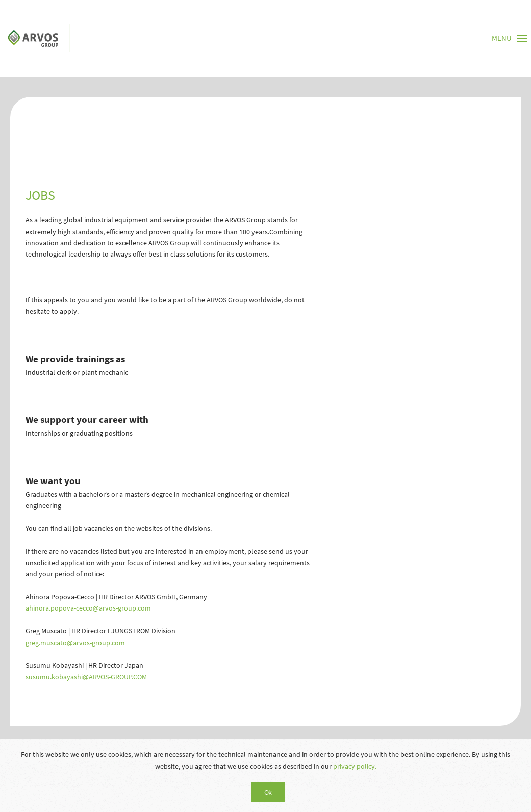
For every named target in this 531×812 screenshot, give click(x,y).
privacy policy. (355, 766)
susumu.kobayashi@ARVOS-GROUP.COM (86, 677)
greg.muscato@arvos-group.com (75, 643)
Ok (268, 792)
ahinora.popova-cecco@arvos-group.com (88, 608)
